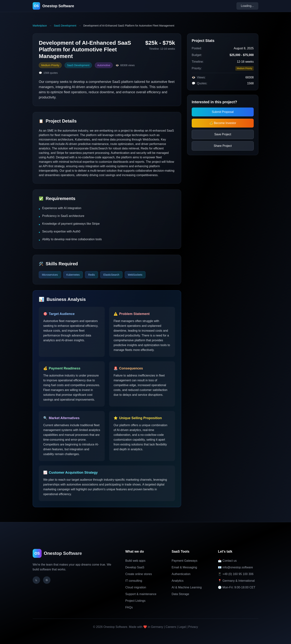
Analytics (178, 581)
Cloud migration (136, 587)
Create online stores (139, 574)
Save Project (223, 134)
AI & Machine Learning (187, 587)
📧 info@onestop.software (235, 567)
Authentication (181, 574)
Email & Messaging (184, 567)
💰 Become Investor (223, 123)
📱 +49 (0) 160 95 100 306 (236, 574)
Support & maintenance (141, 594)
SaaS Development (65, 26)
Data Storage (180, 594)
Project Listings (135, 601)
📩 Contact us (227, 561)
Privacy (193, 627)
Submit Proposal (223, 112)
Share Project (223, 146)
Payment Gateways (185, 561)
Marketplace (40, 26)
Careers (171, 627)
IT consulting (134, 581)
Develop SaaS (135, 567)
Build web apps (135, 561)
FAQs (129, 607)
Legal (182, 627)
